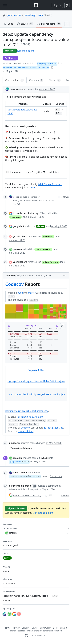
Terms (8, 628)
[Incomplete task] (7, 172)
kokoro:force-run (43, 249)
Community (45, 628)
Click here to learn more (30, 417)
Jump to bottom (26, 51)
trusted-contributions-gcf (27, 213)
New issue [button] (10, 51)
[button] (52, 67)
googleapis (14, 15)
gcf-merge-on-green (20, 486)
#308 (20, 293)
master (32, 293)
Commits (36, 80)
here (32, 187)
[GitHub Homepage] (27, 636)
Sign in (57, 5)
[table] (36, 383)
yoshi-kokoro (20, 236)
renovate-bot (18, 89)
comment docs (26, 431)
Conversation (15, 80)
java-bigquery (33, 15)
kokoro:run (16, 217)
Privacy (16, 628)
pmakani (7, 63)
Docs (55, 628)
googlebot (19, 226)
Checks (55, 80)
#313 (43, 496)
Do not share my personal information (45, 631)
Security (26, 628)
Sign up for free (16, 508)
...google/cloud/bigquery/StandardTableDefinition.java (36, 381)
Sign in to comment (43, 513)
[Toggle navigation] (5, 5)
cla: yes (41, 226)
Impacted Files (36, 370)
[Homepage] (36, 5)
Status (35, 628)
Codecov (14, 284)
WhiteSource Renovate (50, 184)
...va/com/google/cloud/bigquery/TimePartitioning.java (36, 394)
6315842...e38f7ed (54, 428)
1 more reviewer (36, 529)
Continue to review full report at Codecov (27, 411)
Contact (63, 628)
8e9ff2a (65, 496)
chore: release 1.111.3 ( (27, 496)
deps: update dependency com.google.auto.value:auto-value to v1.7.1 (33, 201)
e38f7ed (65, 197)
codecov (10, 276)
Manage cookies (18, 631)
